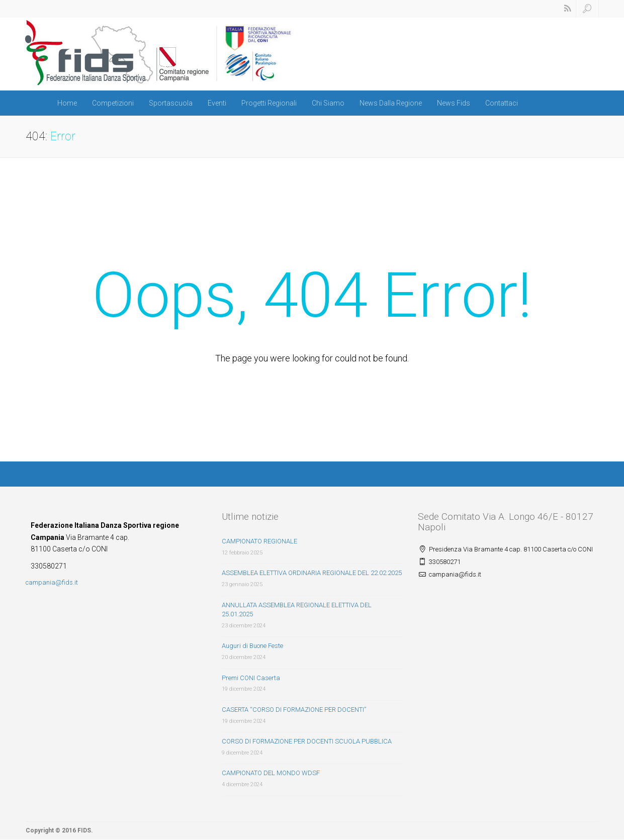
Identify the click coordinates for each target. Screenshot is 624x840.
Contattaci (502, 103)
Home (67, 103)
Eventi (217, 103)
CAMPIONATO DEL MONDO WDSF (271, 773)
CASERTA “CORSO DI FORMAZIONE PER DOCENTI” (294, 710)
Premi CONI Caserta (251, 678)
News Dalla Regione (391, 103)
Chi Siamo (328, 103)
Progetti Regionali (269, 103)
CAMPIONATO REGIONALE (259, 541)
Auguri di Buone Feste (252, 646)
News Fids (454, 103)
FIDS (84, 830)
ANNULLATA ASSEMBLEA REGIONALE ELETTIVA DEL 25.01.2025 (297, 610)
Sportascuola (171, 103)
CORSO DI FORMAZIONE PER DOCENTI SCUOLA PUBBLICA (307, 741)
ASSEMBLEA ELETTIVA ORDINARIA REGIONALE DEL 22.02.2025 (312, 573)
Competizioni (113, 103)
